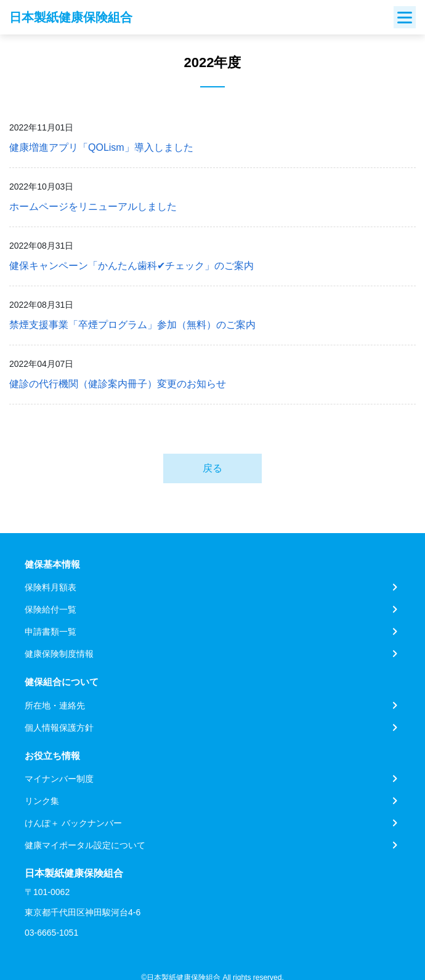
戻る (212, 468)
